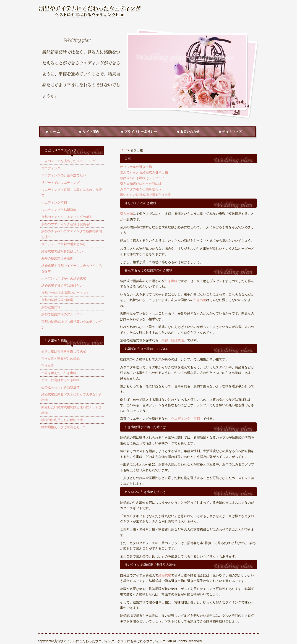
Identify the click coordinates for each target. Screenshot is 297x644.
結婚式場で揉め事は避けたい (62, 285)
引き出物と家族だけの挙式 (60, 359)
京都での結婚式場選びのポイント (65, 293)
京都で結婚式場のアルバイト (62, 314)
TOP (123, 150)
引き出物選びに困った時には (141, 183)
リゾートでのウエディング (60, 183)
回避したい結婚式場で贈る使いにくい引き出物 (72, 410)
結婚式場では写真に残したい (62, 251)
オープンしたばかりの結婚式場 (64, 278)
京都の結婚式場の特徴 (57, 300)
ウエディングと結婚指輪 (59, 210)
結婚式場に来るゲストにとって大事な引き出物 (72, 397)
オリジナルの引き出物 (136, 167)
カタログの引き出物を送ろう (141, 189)
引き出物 (48, 366)
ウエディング (51, 168)
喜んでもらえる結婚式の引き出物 (144, 172)
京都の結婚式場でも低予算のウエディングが (72, 324)
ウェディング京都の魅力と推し (64, 244)
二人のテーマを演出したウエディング (68, 161)
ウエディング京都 (54, 202)
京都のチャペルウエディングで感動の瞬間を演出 (72, 234)
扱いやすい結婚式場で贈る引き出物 (146, 195)
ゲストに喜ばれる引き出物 (60, 380)
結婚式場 (165, 575)
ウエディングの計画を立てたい (64, 175)
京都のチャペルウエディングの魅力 (67, 217)
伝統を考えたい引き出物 (59, 373)
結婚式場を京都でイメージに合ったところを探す (72, 268)
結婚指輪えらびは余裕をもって (64, 427)
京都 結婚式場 (173, 340)
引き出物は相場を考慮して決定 (64, 351)
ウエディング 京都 (185, 419)
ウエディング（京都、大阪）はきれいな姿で (72, 192)
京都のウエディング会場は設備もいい (68, 224)
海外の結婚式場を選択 (57, 258)
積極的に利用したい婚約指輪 (62, 420)
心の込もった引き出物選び (60, 387)
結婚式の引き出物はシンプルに (142, 178)
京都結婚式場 (51, 307)
